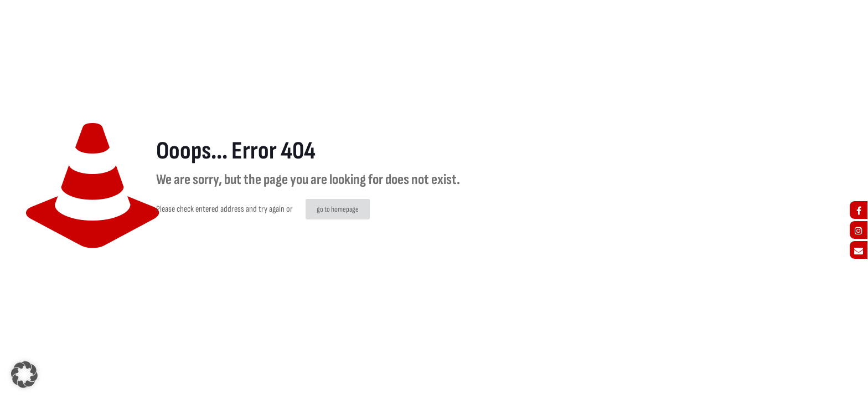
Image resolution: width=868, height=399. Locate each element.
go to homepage (338, 209)
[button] (24, 375)
